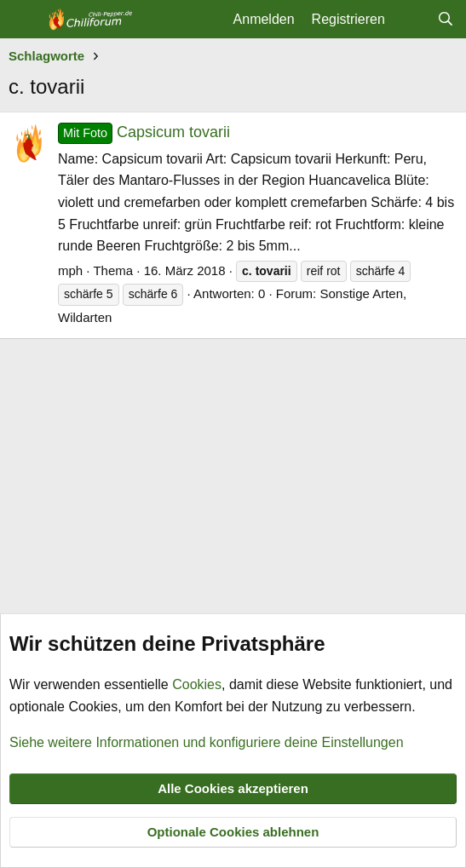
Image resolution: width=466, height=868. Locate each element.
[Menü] (23, 20)
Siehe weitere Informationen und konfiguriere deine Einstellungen (207, 742)
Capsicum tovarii (144, 132)
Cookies (197, 684)
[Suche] (445, 20)
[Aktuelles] (411, 20)
